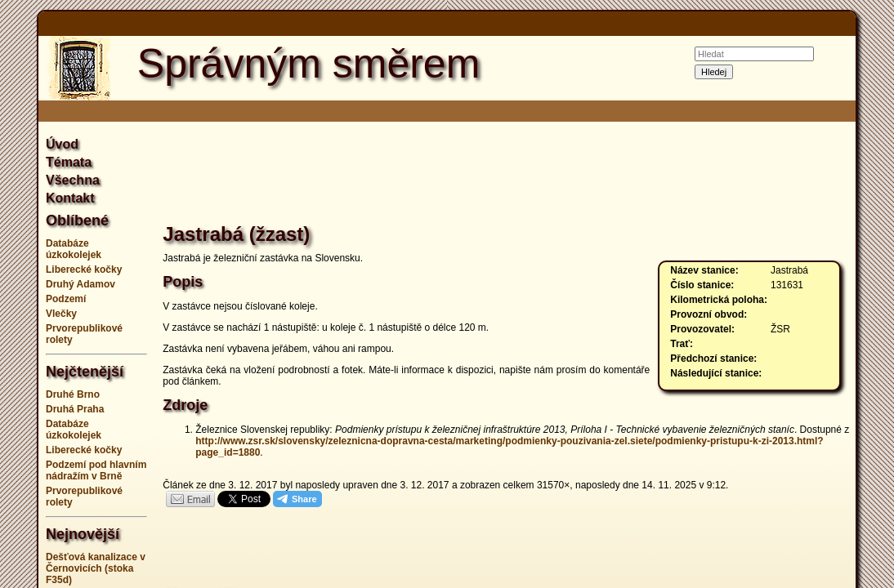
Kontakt (70, 198)
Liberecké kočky (84, 269)
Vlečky (61, 314)
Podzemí (66, 299)
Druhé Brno (73, 394)
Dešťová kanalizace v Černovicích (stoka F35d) (96, 568)
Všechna (73, 180)
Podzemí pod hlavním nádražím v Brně (96, 470)
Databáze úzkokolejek (74, 249)
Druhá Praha (75, 409)
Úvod (62, 144)
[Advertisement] (506, 175)
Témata (69, 162)
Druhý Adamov (80, 284)
